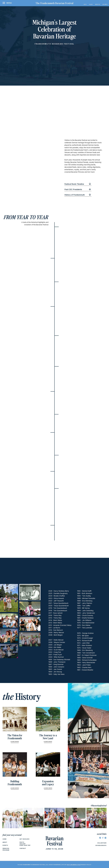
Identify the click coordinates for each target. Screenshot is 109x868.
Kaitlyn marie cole (74, 865)
